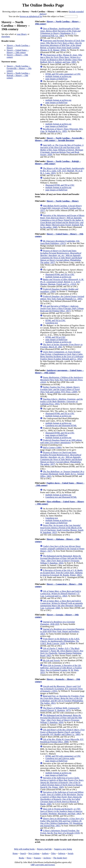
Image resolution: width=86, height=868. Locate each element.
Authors (45, 853)
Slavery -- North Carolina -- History (63, 201)
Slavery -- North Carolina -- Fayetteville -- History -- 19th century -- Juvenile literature (60, 139)
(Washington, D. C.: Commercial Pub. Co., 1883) (60, 32)
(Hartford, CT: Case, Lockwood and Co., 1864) (61, 594)
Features (37, 858)
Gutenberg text (52, 323)
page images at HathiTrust (56, 79)
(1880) (52, 447)
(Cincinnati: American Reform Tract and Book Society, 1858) (62, 150)
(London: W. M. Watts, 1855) (61, 669)
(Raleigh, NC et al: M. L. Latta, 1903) (62, 171)
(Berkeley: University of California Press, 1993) (61, 401)
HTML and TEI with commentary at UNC (63, 74)
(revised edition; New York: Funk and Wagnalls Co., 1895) (62, 298)
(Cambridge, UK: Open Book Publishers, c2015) (60, 242)
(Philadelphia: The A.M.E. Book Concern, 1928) (60, 641)
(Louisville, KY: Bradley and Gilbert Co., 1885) (62, 732)
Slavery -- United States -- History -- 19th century (18, 51)
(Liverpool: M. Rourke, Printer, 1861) (62, 573)
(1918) (60, 832)
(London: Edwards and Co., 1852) (62, 355)
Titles (53, 853)
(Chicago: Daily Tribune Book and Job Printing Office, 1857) (62, 308)
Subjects (62, 853)
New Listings (34, 853)
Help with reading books (24, 849)
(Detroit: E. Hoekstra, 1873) (60, 709)
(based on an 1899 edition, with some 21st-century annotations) (61, 441)
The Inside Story (60, 858)
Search (23, 853)
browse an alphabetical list (31, 16)
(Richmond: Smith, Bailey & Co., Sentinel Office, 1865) (62, 474)
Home (15, 853)
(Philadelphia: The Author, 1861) (62, 700)
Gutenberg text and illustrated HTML (61, 426)
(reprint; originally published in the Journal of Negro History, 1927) (62, 549)
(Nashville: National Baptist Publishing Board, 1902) (62, 652)
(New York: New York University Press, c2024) (62, 380)
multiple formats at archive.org (58, 76)
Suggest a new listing (63, 849)
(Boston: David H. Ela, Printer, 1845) (62, 782)
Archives (47, 858)
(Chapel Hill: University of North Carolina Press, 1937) (61, 208)
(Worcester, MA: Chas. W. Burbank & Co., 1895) (62, 130)
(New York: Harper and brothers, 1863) (62, 631)
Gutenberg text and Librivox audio (60, 758)
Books (22, 858)
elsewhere (6, 37)
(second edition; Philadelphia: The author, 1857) (61, 257)
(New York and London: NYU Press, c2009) (60, 389)
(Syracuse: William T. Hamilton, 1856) (61, 559)
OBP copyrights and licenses (43, 865)
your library (22, 34)
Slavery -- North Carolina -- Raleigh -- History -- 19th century (18, 75)
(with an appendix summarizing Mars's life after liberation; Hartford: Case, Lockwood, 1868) (62, 604)
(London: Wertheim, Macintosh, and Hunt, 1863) (61, 811)
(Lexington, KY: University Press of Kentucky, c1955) (61, 689)
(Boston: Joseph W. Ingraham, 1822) (62, 529)
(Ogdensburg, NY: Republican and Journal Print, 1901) (62, 822)
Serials (71, 853)
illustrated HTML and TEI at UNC (60, 185)
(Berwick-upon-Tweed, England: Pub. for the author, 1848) (62, 221)
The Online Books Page (43, 5)
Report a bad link (44, 849)
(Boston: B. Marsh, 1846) (62, 798)
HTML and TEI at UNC (56, 320)
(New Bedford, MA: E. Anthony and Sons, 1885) (61, 58)
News (29, 858)
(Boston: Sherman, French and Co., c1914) (62, 282)
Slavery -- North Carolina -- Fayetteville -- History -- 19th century (19, 68)
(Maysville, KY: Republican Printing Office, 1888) (62, 741)
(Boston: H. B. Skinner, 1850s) (62, 45)
